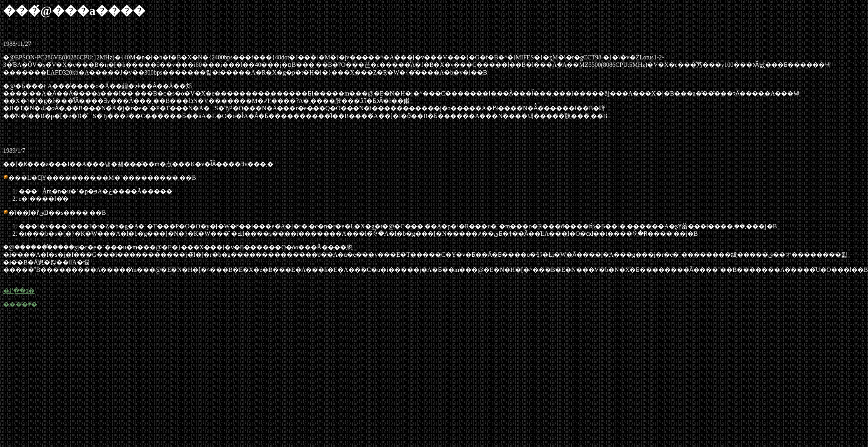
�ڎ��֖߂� (19, 291)
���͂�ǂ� (20, 304)
